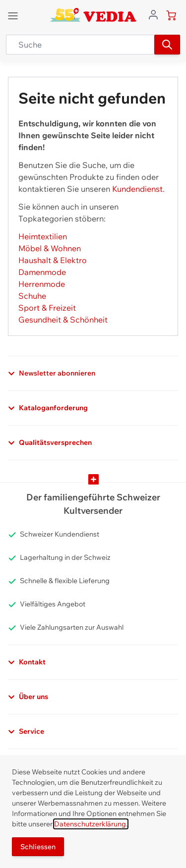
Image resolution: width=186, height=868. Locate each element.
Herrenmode (42, 284)
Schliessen (38, 847)
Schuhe (32, 296)
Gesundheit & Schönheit (63, 320)
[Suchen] (167, 45)
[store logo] (93, 15)
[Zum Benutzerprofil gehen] (153, 14)
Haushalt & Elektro (53, 260)
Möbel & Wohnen (50, 248)
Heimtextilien (43, 236)
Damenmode (42, 272)
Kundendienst (137, 189)
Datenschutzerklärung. (91, 824)
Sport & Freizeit (47, 308)
